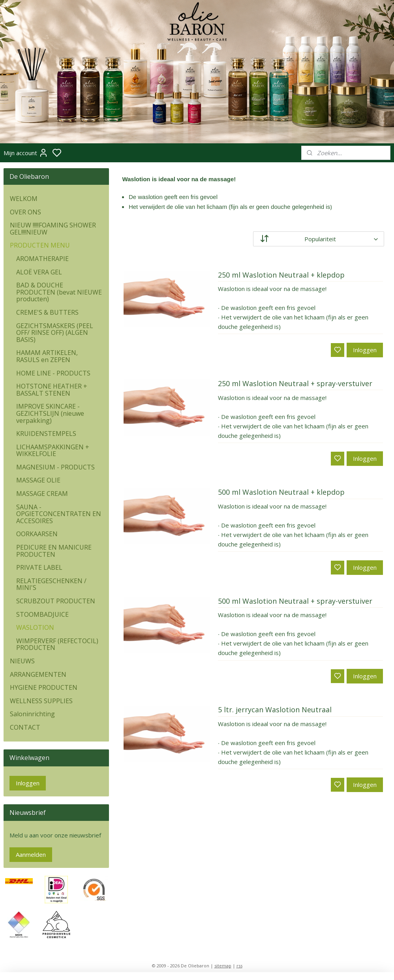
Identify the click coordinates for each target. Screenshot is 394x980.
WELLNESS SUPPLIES (41, 701)
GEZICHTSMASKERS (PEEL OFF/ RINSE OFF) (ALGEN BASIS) (55, 333)
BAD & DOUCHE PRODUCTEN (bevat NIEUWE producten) (59, 292)
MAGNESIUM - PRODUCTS (55, 467)
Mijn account (26, 153)
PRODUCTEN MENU (40, 245)
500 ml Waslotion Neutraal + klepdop (281, 492)
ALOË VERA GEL (39, 272)
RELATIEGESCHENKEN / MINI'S (51, 584)
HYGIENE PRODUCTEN (44, 687)
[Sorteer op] (319, 239)
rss (239, 966)
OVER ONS (25, 212)
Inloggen (365, 350)
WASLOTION (35, 627)
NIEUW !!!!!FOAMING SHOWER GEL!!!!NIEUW (53, 229)
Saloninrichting (32, 714)
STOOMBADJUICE (42, 614)
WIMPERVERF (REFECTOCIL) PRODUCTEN (57, 644)
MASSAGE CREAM (42, 494)
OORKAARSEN (37, 534)
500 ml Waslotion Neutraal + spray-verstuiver (295, 601)
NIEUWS (22, 661)
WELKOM (24, 199)
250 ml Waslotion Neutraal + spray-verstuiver (295, 384)
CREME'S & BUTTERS (47, 312)
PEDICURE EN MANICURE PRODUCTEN (54, 551)
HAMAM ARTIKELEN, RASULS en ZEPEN (47, 356)
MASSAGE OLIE (38, 480)
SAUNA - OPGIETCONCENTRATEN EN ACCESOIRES (59, 514)
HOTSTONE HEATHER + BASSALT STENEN (52, 390)
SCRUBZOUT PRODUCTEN (56, 601)
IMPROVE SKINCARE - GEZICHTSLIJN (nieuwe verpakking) (50, 413)
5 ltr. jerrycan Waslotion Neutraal (275, 710)
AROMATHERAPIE (42, 259)
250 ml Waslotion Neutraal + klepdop (281, 275)
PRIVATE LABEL (39, 567)
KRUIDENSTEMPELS (46, 434)
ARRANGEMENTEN (38, 674)
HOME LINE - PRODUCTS (53, 373)
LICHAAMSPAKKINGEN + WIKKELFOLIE (53, 451)
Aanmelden (31, 854)
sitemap (223, 966)
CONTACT (25, 727)
